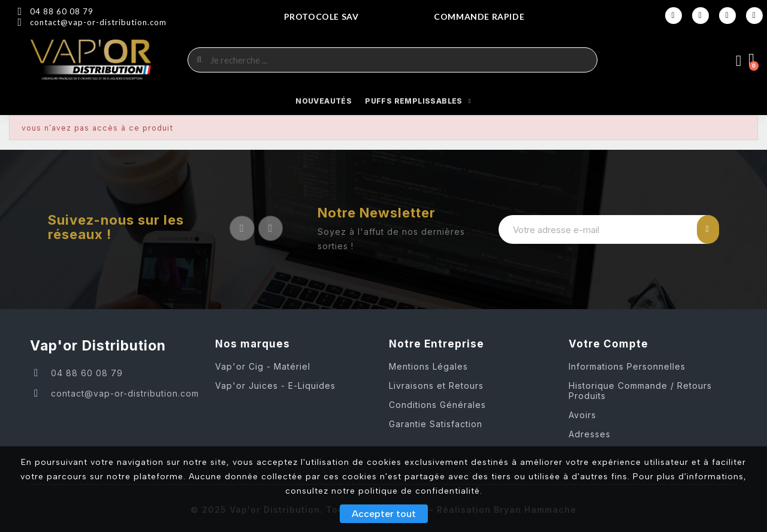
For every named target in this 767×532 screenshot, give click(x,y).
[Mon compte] (739, 61)
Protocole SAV (321, 16)
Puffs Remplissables (418, 101)
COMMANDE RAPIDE (479, 16)
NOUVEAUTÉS (324, 101)
